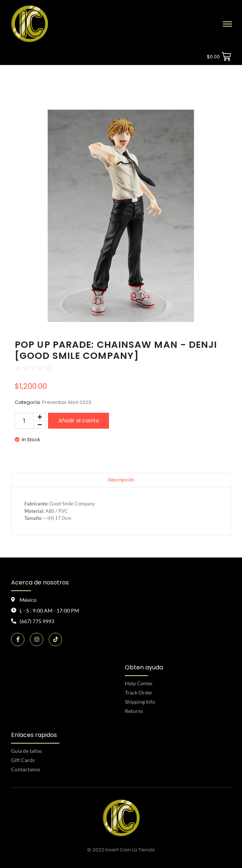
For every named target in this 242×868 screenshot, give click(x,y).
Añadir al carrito (79, 421)
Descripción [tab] (121, 480)
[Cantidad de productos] (24, 421)
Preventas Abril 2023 (67, 402)
